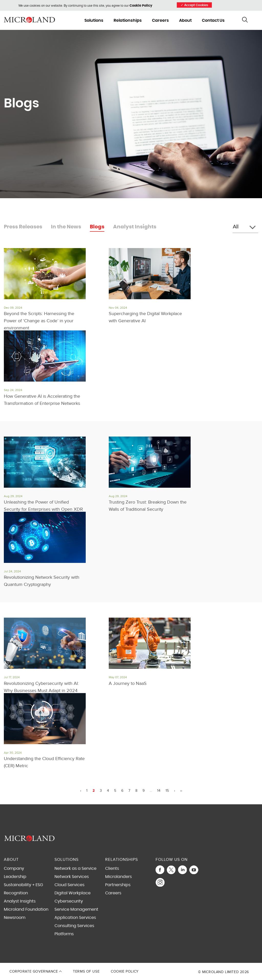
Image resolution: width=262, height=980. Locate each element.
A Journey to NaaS (128, 683)
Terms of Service (161, 961)
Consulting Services (74, 926)
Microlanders (118, 877)
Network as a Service (75, 868)
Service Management (76, 909)
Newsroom (15, 918)
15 (167, 791)
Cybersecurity (69, 901)
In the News (66, 227)
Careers (160, 20)
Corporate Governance (36, 971)
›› (181, 791)
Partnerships (118, 885)
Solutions (94, 20)
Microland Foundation (26, 909)
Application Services (75, 918)
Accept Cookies (194, 5)
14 (159, 791)
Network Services (72, 877)
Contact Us (213, 20)
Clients (112, 868)
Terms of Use (86, 971)
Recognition (16, 893)
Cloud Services (69, 885)
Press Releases (23, 227)
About (185, 20)
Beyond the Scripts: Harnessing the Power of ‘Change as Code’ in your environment (39, 321)
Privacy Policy (143, 961)
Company (14, 868)
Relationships (128, 20)
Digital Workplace (73, 893)
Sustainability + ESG (23, 885)
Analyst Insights (135, 227)
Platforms (64, 934)
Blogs (97, 227)
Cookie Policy (141, 6)
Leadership (15, 877)
